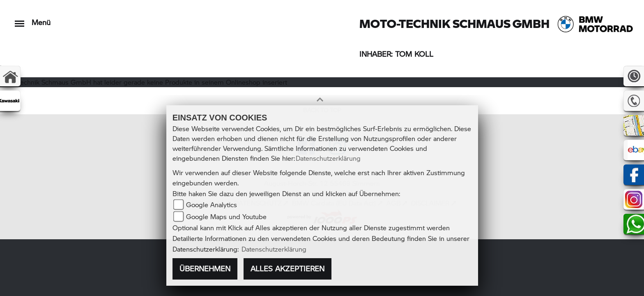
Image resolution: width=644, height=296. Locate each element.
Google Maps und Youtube (226, 216)
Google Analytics (212, 205)
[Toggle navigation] (20, 20)
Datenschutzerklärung (328, 158)
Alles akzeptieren (287, 268)
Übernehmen (205, 268)
